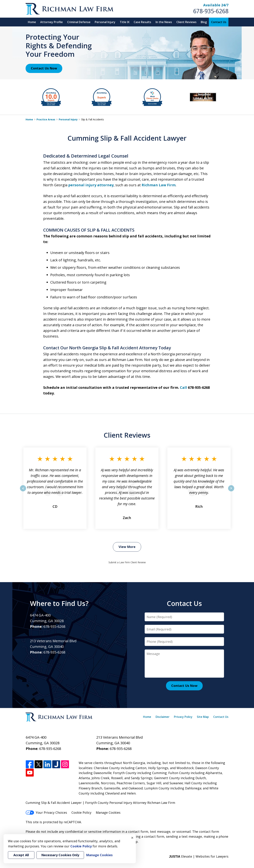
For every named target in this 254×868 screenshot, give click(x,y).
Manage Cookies (108, 812)
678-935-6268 (211, 11)
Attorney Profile (52, 22)
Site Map (203, 717)
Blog (204, 22)
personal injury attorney (91, 185)
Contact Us (219, 22)
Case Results (142, 22)
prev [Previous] (23, 491)
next (231, 491)
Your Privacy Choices (46, 812)
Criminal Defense (79, 22)
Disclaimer (163, 717)
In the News (164, 22)
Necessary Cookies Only (60, 855)
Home (32, 22)
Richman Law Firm (159, 185)
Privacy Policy (183, 717)
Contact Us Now (44, 68)
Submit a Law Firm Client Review (127, 562)
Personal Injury (105, 22)
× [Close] (132, 838)
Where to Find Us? (59, 603)
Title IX (125, 22)
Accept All (21, 855)
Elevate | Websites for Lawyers (199, 856)
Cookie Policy (81, 812)
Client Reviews (186, 22)
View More (127, 547)
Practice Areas (46, 119)
